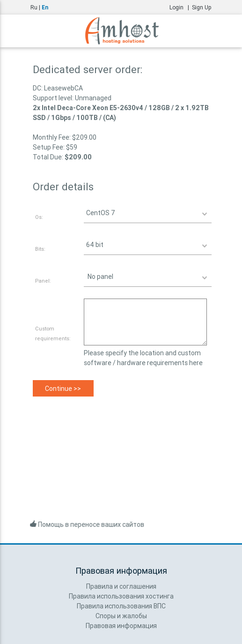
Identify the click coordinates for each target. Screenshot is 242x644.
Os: (39, 217)
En (45, 7)
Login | (181, 7)
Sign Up (202, 7)
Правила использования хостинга (121, 596)
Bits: (40, 249)
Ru (34, 7)
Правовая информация (121, 626)
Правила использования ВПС (121, 606)
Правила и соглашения (121, 586)
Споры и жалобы (121, 616)
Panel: (43, 281)
